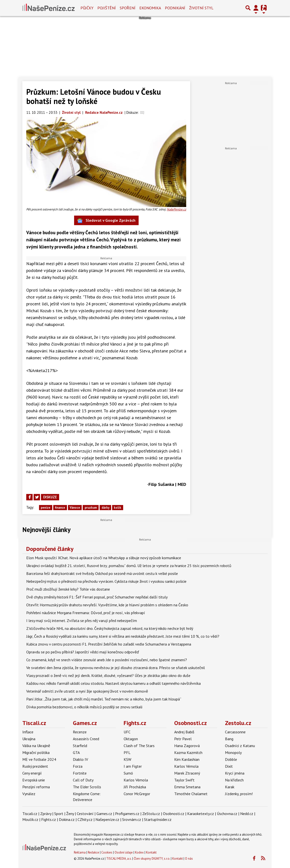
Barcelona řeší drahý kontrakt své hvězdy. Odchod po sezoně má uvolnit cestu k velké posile (102, 573)
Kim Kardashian (187, 759)
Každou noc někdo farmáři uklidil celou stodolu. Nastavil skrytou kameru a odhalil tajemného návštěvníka (113, 683)
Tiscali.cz (34, 723)
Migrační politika (36, 752)
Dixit (229, 766)
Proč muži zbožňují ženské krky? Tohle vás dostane (68, 589)
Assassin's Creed (86, 739)
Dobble (231, 759)
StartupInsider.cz (158, 819)
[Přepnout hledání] (248, 8)
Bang (229, 739)
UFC (127, 732)
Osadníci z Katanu (240, 746)
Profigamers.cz (127, 814)
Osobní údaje (124, 852)
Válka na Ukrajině (36, 746)
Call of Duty (83, 780)
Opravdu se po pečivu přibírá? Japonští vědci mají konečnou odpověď (83, 652)
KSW (127, 759)
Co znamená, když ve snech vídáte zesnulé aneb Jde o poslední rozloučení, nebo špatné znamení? (107, 660)
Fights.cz (135, 723)
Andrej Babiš (184, 732)
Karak (230, 787)
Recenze (80, 732)
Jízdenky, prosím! (239, 794)
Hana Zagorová (187, 746)
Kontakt (151, 852)
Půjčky (87, 8)
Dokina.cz (67, 819)
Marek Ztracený (187, 773)
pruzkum (91, 508)
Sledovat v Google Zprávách (106, 221)
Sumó (128, 773)
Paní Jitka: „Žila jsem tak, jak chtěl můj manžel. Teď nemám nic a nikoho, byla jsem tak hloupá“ (104, 699)
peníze (46, 508)
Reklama (80, 852)
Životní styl (201, 8)
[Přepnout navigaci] (256, 8)
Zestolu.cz (238, 723)
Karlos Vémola (136, 780)
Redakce (93, 852)
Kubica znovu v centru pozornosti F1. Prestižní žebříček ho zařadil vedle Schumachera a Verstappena (109, 644)
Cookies (107, 852)
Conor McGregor (137, 794)
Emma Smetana (187, 787)
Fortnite (80, 773)
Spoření (128, 8)
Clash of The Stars (139, 746)
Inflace (28, 732)
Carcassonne (235, 732)
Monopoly (233, 752)
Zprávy (46, 814)
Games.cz (85, 723)
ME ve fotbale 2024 (39, 759)
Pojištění (107, 8)
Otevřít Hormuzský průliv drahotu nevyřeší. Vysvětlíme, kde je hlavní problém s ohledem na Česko (107, 605)
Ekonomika (150, 8)
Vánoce (75, 508)
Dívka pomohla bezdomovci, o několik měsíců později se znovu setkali (84, 707)
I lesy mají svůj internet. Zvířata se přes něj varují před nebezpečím (82, 621)
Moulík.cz (30, 819)
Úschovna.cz (227, 814)
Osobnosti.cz (191, 723)
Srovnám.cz (132, 819)
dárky (105, 508)
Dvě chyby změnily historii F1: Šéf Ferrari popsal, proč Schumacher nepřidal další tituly (97, 597)
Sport (59, 814)
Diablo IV (80, 759)
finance (60, 508)
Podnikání (175, 8)
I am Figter (133, 766)
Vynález (29, 794)
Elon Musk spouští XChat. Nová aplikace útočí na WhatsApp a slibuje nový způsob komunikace (104, 558)
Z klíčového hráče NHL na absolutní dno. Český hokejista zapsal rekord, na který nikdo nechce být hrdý (110, 628)
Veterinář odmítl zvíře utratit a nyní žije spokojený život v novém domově (87, 691)
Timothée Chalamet (191, 794)
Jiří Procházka (135, 787)
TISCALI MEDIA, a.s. (119, 859)
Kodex (140, 852)
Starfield (80, 746)
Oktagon (131, 739)
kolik (118, 508)
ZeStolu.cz (151, 814)
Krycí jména (235, 773)
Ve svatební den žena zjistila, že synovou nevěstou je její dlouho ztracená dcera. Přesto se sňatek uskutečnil (116, 668)
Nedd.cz (247, 814)
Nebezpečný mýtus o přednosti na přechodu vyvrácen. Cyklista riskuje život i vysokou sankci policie (106, 581)
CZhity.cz (85, 819)
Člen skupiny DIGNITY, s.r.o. (152, 859)
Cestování (85, 814)
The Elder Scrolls (87, 787)
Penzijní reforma (36, 787)
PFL (127, 752)
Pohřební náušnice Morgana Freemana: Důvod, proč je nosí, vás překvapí (86, 613)
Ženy (70, 814)
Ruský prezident (35, 766)
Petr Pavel (183, 739)
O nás (189, 859)
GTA (76, 752)
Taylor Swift (184, 780)
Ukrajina (29, 739)
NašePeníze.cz (177, 209)
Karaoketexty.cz (201, 814)
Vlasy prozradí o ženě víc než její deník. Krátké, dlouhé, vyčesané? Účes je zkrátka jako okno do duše (108, 675)
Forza (78, 766)
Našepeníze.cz (107, 819)
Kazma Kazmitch (188, 752)
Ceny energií (32, 773)
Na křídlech (234, 780)
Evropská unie (34, 780)
